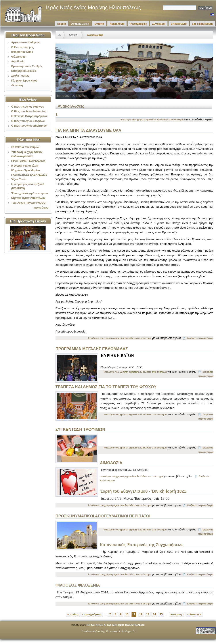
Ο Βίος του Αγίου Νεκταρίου (29, 111)
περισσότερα (41, 208)
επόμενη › (177, 614)
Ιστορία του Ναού (22, 52)
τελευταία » (194, 614)
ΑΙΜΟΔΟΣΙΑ (111, 463)
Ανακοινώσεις (80, 24)
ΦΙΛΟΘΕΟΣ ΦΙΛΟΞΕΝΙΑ (78, 585)
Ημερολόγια (117, 24)
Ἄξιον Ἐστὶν (19, 179)
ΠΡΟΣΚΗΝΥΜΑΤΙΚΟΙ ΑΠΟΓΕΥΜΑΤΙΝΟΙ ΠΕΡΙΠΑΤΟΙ (103, 516)
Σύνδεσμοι (159, 24)
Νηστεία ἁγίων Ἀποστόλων (28, 198)
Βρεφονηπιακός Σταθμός (27, 66)
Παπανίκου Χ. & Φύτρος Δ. (120, 631)
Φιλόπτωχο (18, 57)
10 (127, 614)
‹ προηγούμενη (92, 614)
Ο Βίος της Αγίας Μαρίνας (28, 107)
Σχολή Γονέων (20, 76)
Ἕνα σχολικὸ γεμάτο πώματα (30, 193)
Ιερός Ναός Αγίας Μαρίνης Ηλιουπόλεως (93, 7)
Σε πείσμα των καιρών (25, 147)
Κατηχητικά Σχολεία (24, 71)
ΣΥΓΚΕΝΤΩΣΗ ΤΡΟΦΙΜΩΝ (80, 429)
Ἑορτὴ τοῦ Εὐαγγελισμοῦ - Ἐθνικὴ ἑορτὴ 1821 (143, 491)
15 (161, 614)
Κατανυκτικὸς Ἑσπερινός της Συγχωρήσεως (142, 545)
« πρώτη (73, 614)
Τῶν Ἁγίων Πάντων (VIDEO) (29, 203)
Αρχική (61, 24)
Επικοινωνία (179, 24)
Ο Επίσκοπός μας (23, 47)
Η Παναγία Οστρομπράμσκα (29, 116)
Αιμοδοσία (18, 61)
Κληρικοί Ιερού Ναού (24, 81)
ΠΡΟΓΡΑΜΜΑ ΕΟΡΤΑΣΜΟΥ (29, 161)
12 (141, 614)
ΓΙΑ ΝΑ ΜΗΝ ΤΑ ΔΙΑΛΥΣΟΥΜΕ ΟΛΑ (88, 130)
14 (154, 614)
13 (148, 614)
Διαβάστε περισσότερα (200, 338)
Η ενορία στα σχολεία (25, 166)
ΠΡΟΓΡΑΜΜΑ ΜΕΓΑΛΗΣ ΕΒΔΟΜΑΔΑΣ (92, 349)
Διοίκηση (17, 85)
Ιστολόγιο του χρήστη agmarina (138, 120)
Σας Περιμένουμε (203, 24)
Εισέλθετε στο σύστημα (170, 120)
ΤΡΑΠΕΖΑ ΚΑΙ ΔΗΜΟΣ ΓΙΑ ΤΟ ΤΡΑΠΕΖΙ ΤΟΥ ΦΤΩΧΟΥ (106, 387)
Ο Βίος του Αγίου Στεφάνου (28, 121)
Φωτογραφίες (138, 24)
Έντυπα (99, 24)
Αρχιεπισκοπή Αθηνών (26, 42)
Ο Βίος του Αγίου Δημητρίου (29, 126)
